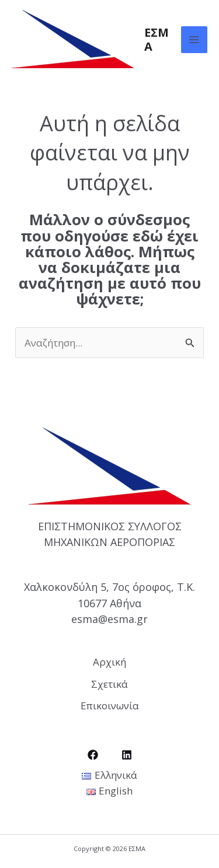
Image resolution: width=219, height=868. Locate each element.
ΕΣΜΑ (157, 39)
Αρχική (109, 662)
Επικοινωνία (110, 706)
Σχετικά (109, 684)
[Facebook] (93, 755)
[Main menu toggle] (194, 40)
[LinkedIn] (127, 755)
